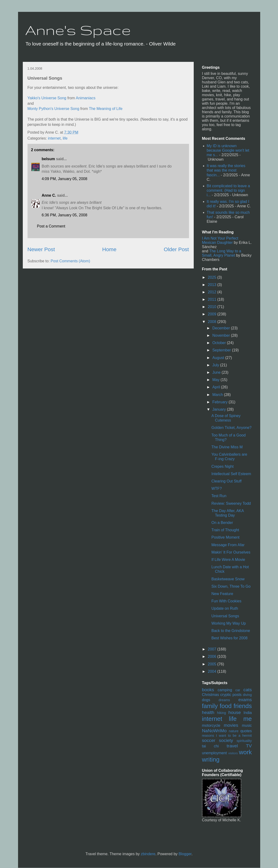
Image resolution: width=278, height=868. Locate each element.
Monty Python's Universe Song (53, 109)
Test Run (219, 496)
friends (243, 706)
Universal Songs (225, 616)
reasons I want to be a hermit (227, 736)
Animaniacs (86, 98)
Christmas (211, 695)
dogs (206, 700)
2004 (212, 671)
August (219, 358)
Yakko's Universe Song (47, 98)
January (219, 409)
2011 (212, 299)
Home (109, 249)
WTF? (217, 489)
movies (231, 725)
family (210, 706)
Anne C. (49, 195)
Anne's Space (78, 30)
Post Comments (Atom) (70, 261)
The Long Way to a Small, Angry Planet (222, 253)
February (220, 402)
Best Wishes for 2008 (229, 638)
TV (249, 746)
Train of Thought (225, 530)
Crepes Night (222, 466)
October (219, 343)
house (235, 712)
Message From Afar (228, 545)
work (245, 752)
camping (225, 690)
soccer (209, 740)
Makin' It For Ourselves (231, 552)
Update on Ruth (225, 608)
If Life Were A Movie (228, 560)
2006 (212, 657)
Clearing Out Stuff (226, 481)
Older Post (176, 249)
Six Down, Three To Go (231, 586)
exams (245, 700)
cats (247, 690)
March (218, 395)
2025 (212, 277)
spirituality (244, 741)
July (216, 365)
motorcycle (211, 725)
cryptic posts (231, 695)
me (248, 719)
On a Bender (222, 523)
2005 (212, 664)
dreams (224, 700)
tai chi (210, 746)
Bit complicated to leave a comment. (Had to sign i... (228, 190)
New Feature (222, 594)
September (222, 350)
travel (232, 746)
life (65, 138)
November (221, 335)
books (208, 690)
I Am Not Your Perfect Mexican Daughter (220, 240)
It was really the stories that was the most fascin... (226, 170)
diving (247, 695)
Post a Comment (51, 226)
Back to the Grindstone (231, 631)
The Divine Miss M (227, 447)
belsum (48, 159)
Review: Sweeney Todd (231, 503)
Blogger (185, 854)
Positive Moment (225, 537)
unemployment (214, 753)
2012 (212, 292)
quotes (246, 731)
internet (54, 138)
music (247, 725)
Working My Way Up (229, 623)
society (226, 740)
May (216, 380)
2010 (212, 307)
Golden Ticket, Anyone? (231, 428)
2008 (212, 322)
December (221, 328)
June (217, 372)
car (238, 690)
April (217, 387)
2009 (212, 314)
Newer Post (41, 249)
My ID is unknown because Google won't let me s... (228, 150)
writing (211, 759)
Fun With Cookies (226, 601)
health (208, 712)
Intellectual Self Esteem (231, 474)
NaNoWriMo (214, 731)
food (226, 706)
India (248, 713)
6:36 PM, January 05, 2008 (65, 215)
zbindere (148, 854)
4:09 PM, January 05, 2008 (65, 179)
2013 (212, 285)
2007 (212, 649)
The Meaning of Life (106, 109)
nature (234, 731)
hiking (221, 713)
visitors (233, 753)
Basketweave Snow (228, 579)
